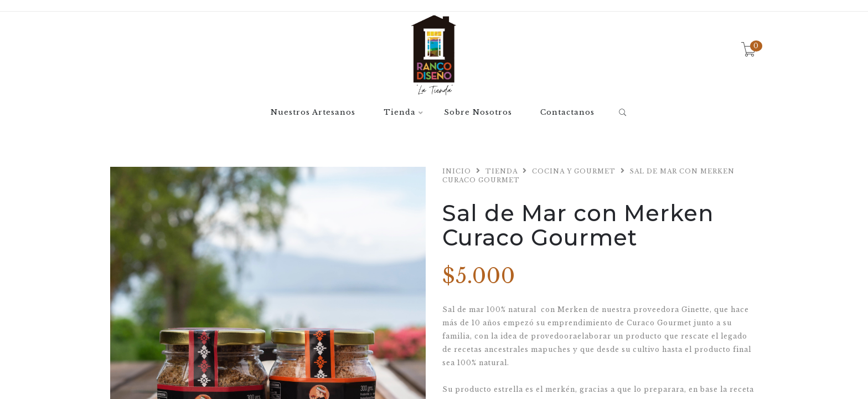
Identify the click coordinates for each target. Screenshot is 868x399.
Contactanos (567, 113)
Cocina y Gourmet (574, 171)
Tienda (400, 113)
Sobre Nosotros (478, 113)
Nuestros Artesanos (313, 113)
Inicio (457, 171)
